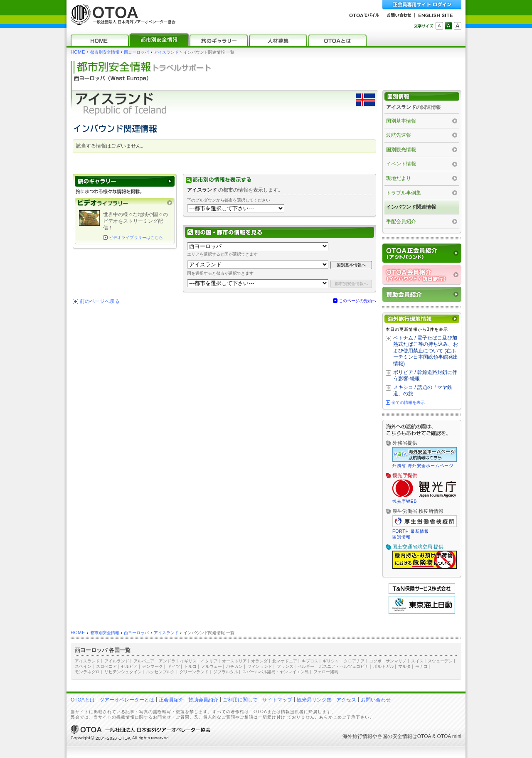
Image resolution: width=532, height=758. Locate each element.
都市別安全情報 (105, 52)
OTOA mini (449, 736)
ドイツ (174, 666)
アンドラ (167, 661)
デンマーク (153, 666)
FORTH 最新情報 (411, 531)
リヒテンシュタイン (123, 672)
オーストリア (234, 661)
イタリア (209, 661)
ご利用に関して (240, 700)
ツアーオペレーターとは (127, 700)
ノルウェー (212, 666)
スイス (417, 661)
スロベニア (106, 666)
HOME (78, 52)
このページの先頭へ (357, 301)
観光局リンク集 (314, 700)
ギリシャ (331, 661)
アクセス (346, 700)
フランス (285, 666)
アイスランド (166, 52)
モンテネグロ (87, 672)
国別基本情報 (401, 121)
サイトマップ (277, 700)
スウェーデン (440, 661)
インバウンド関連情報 (411, 207)
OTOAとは (83, 700)
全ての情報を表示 (408, 402)
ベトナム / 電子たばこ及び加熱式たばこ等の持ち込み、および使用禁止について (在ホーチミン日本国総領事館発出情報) (426, 351)
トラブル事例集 (404, 193)
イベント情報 (401, 164)
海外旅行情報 (357, 736)
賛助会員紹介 (203, 700)
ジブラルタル (226, 672)
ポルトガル (384, 666)
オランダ (259, 661)
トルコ (190, 666)
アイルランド (117, 661)
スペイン (83, 666)
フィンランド (260, 666)
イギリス (188, 661)
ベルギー (306, 666)
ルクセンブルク (160, 672)
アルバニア (144, 661)
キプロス (310, 661)
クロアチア (354, 661)
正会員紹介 (171, 700)
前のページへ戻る (100, 301)
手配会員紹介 (401, 221)
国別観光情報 (401, 150)
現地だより (399, 178)
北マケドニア (285, 661)
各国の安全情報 (395, 736)
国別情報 (401, 537)
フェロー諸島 (326, 672)
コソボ (375, 661)
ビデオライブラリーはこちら (136, 237)
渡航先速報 (399, 135)
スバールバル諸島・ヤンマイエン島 (276, 672)
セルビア (129, 666)
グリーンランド (194, 672)
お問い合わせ (376, 700)
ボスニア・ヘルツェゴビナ (344, 666)
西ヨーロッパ (136, 52)
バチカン (234, 666)
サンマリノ (396, 661)
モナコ (421, 666)
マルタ (404, 666)
